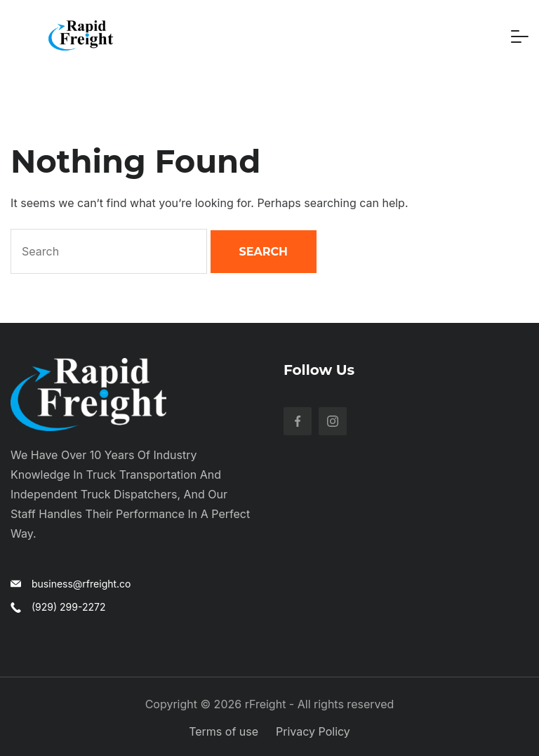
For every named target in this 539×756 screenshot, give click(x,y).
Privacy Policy (313, 731)
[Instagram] (333, 421)
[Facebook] (298, 421)
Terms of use (224, 731)
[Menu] (520, 37)
